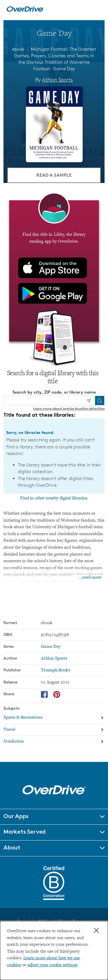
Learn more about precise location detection (69, 408)
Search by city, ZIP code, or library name (54, 392)
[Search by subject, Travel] (54, 730)
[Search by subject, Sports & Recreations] (54, 718)
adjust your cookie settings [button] (52, 965)
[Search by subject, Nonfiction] (54, 742)
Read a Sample (54, 175)
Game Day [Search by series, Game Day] (51, 647)
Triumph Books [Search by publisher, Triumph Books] (55, 670)
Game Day (64, 69)
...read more (90, 578)
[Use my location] (89, 401)
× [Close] (96, 930)
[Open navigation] (97, 9)
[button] (54, 817)
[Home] (25, 11)
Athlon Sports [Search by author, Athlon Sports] (57, 80)
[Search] (100, 401)
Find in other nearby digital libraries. (54, 498)
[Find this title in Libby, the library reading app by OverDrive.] (54, 271)
